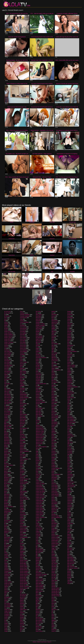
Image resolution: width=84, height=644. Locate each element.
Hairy (37, 313)
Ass (5, 405)
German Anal (23, 562)
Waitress (69, 534)
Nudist (53, 339)
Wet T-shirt (70, 550)
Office (53, 350)
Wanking (69, 536)
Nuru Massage (55, 344)
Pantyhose (54, 390)
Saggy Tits (54, 548)
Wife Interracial (71, 564)
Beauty (6, 459)
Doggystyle (22, 385)
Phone (53, 411)
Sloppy (53, 625)
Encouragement (23, 428)
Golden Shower (23, 610)
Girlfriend (22, 599)
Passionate (54, 396)
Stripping (69, 371)
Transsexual (70, 474)
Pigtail (53, 421)
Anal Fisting (7, 362)
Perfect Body (54, 402)
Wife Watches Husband (72, 568)
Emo (21, 427)
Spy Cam (69, 347)
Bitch (5, 490)
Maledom (38, 559)
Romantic (54, 527)
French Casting (23, 530)
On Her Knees (55, 361)
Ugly (68, 494)
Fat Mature (22, 471)
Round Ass (54, 531)
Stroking (69, 373)
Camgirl (6, 556)
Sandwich (54, 550)
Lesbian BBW (39, 485)
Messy (37, 594)
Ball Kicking (7, 441)
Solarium (69, 327)
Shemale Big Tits (55, 593)
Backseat (6, 436)
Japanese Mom (39, 439)
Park (53, 391)
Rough (53, 528)
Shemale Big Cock (56, 591)
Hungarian (38, 381)
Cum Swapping (23, 351)
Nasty (53, 319)
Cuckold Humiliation (24, 322)
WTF (68, 533)
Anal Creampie (7, 355)
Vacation (69, 513)
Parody (53, 393)
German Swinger (24, 584)
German (22, 559)
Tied (68, 439)
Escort (21, 431)
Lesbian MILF (39, 499)
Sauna (53, 553)
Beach (6, 458)
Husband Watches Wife (41, 384)
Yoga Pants (70, 582)
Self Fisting (54, 567)
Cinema (6, 588)
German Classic (23, 568)
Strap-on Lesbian (71, 367)
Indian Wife (38, 390)
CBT (5, 550)
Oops (53, 362)
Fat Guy (22, 470)
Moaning (38, 613)
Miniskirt (38, 605)
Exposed (22, 447)
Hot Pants (38, 368)
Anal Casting (7, 351)
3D (5, 315)
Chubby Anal (7, 584)
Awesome (6, 421)
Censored (6, 570)
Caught (6, 567)
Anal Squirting (7, 371)
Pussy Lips (54, 490)
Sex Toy (53, 579)
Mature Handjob (39, 587)
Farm (21, 465)
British (6, 528)
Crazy (21, 312)
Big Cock (6, 476)
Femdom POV (23, 484)
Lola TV (4, 10)
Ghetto (21, 590)
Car (5, 559)
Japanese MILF (39, 434)
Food (21, 511)
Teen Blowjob (70, 418)
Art (5, 387)
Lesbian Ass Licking (40, 484)
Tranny (69, 473)
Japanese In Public (40, 431)
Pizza (53, 428)
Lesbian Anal (39, 482)
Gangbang (22, 551)
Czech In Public (23, 362)
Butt (5, 544)
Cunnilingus (23, 355)
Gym (21, 627)
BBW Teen (6, 427)
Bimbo (6, 487)
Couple (6, 630)
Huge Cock (38, 376)
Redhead (53, 507)
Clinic (5, 594)
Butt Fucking (7, 545)
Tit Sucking (70, 453)
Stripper (69, 370)
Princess (53, 461)
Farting (21, 467)
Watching (69, 537)
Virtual (69, 527)
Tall (68, 404)
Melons (37, 593)
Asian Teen (7, 404)
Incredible (38, 387)
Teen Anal (69, 416)
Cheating (6, 573)
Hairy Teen (38, 319)
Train (68, 470)
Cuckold (22, 321)
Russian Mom (54, 542)
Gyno (21, 630)
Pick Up (53, 414)
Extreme (22, 448)
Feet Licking (23, 476)
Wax (68, 540)
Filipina (22, 488)
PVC (53, 384)
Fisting (21, 502)
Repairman (54, 510)
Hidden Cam (38, 339)
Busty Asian (7, 539)
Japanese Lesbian (40, 433)
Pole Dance (54, 442)
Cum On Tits (23, 348)
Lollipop (37, 531)
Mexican (38, 597)
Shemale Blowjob (55, 594)
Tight (68, 441)
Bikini (5, 485)
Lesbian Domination (40, 490)
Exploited (22, 445)
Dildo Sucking (23, 373)
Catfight (6, 565)
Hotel (37, 370)
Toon (68, 462)
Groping (22, 623)
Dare (21, 367)
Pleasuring (54, 433)
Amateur (6, 330)
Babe (5, 431)
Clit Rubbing (7, 597)
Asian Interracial (8, 398)
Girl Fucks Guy (23, 594)
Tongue (69, 461)
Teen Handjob (70, 421)
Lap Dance (38, 470)
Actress (6, 322)
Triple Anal (70, 484)
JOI (37, 419)
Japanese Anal (39, 427)
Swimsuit (69, 395)
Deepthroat (22, 368)
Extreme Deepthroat (24, 451)
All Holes (6, 328)
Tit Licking (69, 451)
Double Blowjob (23, 395)
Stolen (69, 358)
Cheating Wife (7, 574)
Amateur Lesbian (8, 338)
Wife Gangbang (71, 559)
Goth (21, 614)
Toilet (68, 459)
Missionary (38, 610)
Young (69, 584)
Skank (53, 616)
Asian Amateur (7, 390)
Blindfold (6, 501)
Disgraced (22, 381)
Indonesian (38, 391)
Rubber (53, 533)
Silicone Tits (54, 610)
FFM (21, 453)
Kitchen (37, 459)
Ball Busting (7, 439)
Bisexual (6, 488)
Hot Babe (38, 365)
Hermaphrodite (39, 338)
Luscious (38, 544)
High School (38, 342)
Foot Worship (23, 514)
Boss (5, 519)
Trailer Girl (70, 468)
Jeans (37, 445)
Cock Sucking (7, 607)
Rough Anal (54, 530)
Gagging (22, 548)
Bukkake (6, 533)
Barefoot (6, 451)
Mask (37, 565)
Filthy (21, 490)
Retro (53, 513)
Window (69, 571)
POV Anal (54, 381)
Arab (5, 382)
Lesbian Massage (40, 501)
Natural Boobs (55, 321)
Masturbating (39, 573)
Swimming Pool (71, 393)
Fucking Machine (24, 537)
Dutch (21, 410)
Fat (21, 468)
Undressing (70, 502)
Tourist (69, 465)
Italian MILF (38, 411)
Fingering (22, 493)
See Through (54, 564)
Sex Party (54, 576)
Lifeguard (38, 521)
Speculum (69, 339)
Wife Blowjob (70, 557)
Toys (68, 467)
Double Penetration (24, 398)
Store (68, 359)
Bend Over (7, 468)
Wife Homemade (71, 562)
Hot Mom (38, 367)
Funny (21, 540)
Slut (52, 628)
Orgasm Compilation (56, 370)
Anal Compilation (8, 353)
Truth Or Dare (70, 487)
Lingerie (37, 524)
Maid (37, 556)
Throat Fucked (70, 436)
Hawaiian (38, 332)
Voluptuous (70, 530)
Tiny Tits (69, 448)
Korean (37, 462)
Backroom (6, 434)
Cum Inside (22, 341)
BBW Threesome (8, 428)
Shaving (53, 585)
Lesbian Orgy (39, 507)
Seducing (54, 562)
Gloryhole (22, 603)
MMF (37, 554)
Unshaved (69, 507)
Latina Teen (38, 474)
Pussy (53, 482)
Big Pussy (6, 481)
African (6, 327)
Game (21, 550)
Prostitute (54, 470)
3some (6, 318)
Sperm (69, 341)
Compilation (7, 616)
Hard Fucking (39, 328)
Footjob (22, 516)
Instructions (38, 396)
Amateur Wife (7, 344)
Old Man (53, 356)
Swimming (69, 391)
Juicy (37, 453)
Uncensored (70, 497)
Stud (68, 375)
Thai (68, 430)
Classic (6, 590)
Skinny (53, 617)
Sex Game (54, 574)
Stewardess (70, 355)
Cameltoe (6, 554)
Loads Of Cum (39, 528)
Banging (6, 447)
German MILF (23, 577)
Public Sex (54, 476)
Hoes (37, 347)
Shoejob (53, 599)
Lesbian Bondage (40, 488)
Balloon (6, 445)
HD (21, 631)
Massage (38, 567)
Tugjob (69, 488)
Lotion (37, 537)
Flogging (22, 508)
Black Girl (6, 497)
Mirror (37, 607)
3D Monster (7, 316)
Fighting (22, 487)
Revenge (53, 514)
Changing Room (8, 571)
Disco (21, 379)
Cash (5, 562)
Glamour (22, 600)
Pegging (53, 399)
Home (37, 353)
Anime (6, 378)
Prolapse (53, 465)
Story (68, 361)
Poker (53, 441)
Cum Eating (23, 332)
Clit (5, 596)
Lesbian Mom (39, 504)
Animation (6, 376)
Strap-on (69, 364)
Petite (53, 408)
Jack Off (38, 421)
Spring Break (70, 345)
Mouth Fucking (39, 631)
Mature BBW (39, 584)
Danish (21, 365)
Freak (21, 522)
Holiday (37, 350)
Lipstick (37, 525)
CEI (5, 551)
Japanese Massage (40, 436)
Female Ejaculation (24, 479)
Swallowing (70, 385)
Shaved (53, 584)
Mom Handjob (39, 620)
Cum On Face (23, 345)
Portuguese (54, 453)
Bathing (6, 454)
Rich (52, 519)
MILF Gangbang (39, 550)
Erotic (21, 430)
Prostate (53, 467)
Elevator (22, 425)
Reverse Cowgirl (55, 516)
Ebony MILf (22, 421)
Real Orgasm (54, 504)
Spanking (69, 338)
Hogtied (37, 348)
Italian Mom (38, 414)
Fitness (22, 504)
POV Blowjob (54, 382)
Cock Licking (7, 603)
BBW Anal (6, 424)
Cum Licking (23, 342)
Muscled (53, 316)
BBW (5, 422)
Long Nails (38, 536)
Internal (37, 398)
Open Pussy (54, 364)
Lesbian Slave (39, 511)
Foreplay (22, 517)
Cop (5, 620)
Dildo (21, 370)
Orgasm (53, 368)
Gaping (22, 553)
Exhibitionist (23, 441)
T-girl (68, 401)
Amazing (6, 345)
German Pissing (23, 582)
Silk (52, 611)
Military (37, 602)
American (6, 347)
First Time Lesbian (24, 499)
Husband (38, 382)
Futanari (22, 544)
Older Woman (55, 359)
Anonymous (7, 379)
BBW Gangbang (8, 425)
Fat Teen (22, 473)
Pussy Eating (54, 485)
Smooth (69, 313)
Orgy (53, 371)
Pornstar (53, 451)
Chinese (6, 577)
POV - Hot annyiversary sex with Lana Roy (17, 13)
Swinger (69, 396)
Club (5, 602)
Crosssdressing (23, 318)
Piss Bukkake (54, 422)
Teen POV (69, 424)
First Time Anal (23, 497)
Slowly (53, 627)
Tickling (69, 438)
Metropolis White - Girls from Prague (42, 177)
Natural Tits (54, 324)
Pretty (53, 459)
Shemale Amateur (55, 588)
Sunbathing (70, 382)
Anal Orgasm (7, 367)
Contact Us (49, 642)
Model (37, 614)
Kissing (37, 458)
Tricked (69, 481)
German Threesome (24, 587)
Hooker (37, 359)
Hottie (37, 371)
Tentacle (69, 428)
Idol (37, 385)
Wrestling (69, 577)
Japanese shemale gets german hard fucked (67, 84)
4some (6, 319)
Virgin (68, 525)
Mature (37, 577)
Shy (52, 608)
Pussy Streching (55, 494)
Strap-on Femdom (71, 365)
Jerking (37, 448)
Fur (21, 542)
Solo (68, 328)
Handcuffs (38, 321)
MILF (37, 547)
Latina (37, 473)
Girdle (21, 591)
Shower (53, 607)
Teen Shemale (70, 425)
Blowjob (6, 505)
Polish (53, 445)
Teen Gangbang (71, 419)
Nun (52, 341)
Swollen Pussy (70, 398)
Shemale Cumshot (56, 596)
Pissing (53, 427)
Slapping (53, 620)
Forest (21, 519)
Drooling (22, 405)
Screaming (54, 559)
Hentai (37, 335)
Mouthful (53, 312)
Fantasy (22, 464)
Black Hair (6, 499)
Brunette (6, 530)
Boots (5, 516)
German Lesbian (24, 576)
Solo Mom (69, 332)
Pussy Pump (54, 491)
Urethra (69, 510)
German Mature (23, 579)
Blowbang (6, 504)
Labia (37, 464)
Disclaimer (35, 642)
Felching (22, 477)
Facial (21, 458)
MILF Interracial (39, 551)
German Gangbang (24, 571)
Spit (68, 342)
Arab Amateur (7, 384)
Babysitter (6, 433)
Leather (37, 477)
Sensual (53, 571)
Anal (5, 348)
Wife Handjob (70, 560)
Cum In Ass (22, 336)
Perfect (53, 401)
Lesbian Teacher (39, 514)
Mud (52, 313)
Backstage (6, 438)
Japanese (38, 425)
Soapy (69, 319)
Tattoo (69, 408)
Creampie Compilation (25, 315)
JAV (37, 418)
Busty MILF (7, 540)
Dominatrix (22, 390)
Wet (68, 547)
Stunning (69, 378)
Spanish (69, 336)
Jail (36, 424)
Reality (53, 505)
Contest (6, 619)
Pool (52, 448)
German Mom (23, 580)
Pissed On (54, 425)
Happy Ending (39, 327)
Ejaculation (22, 424)
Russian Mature (55, 540)
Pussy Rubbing (55, 493)
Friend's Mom (23, 534)
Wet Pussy (70, 548)
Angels (6, 375)
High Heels (38, 341)
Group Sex (22, 625)
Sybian (69, 399)
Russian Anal (54, 537)
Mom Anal (38, 617)
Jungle (37, 454)
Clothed (6, 600)
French (21, 525)
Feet (21, 474)
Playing (53, 431)
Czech (21, 361)
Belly (5, 467)
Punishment (54, 479)
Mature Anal (38, 582)
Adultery (6, 325)
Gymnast (22, 628)
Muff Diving (54, 315)
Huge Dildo (38, 378)
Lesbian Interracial (40, 497)
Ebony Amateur (23, 414)
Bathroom (6, 456)
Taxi (68, 410)
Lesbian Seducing (40, 510)
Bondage (6, 513)
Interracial (38, 399)
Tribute (69, 479)
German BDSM (23, 565)
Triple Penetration (71, 485)
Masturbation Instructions (41, 574)
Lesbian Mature (39, 502)
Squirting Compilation (72, 351)
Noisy (53, 335)
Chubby (6, 580)
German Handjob (24, 573)
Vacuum (69, 514)
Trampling (69, 471)
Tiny (68, 445)
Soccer (69, 321)
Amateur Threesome (9, 342)
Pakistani (53, 385)
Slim (52, 623)
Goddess (22, 607)
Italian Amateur (39, 408)
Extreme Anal (23, 450)
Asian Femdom (8, 396)
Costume (6, 625)
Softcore (69, 325)
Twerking (69, 491)
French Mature (23, 531)
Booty (5, 517)
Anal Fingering (7, 361)
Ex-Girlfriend (23, 438)
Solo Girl (69, 330)
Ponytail (53, 447)
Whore (69, 553)
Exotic (21, 442)
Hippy (37, 344)
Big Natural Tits (8, 477)
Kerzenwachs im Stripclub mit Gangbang (67, 154)
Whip (68, 551)
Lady (37, 468)
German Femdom (24, 570)
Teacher (69, 411)
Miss (37, 608)
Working (69, 573)
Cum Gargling (23, 333)
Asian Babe (7, 393)
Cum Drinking (23, 330)
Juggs (37, 451)
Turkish (69, 490)
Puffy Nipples (54, 477)
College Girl (7, 610)
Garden (22, 554)
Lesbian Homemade (40, 496)
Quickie (53, 499)
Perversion (54, 405)
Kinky (37, 456)
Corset (6, 622)
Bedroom (6, 464)
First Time (22, 496)
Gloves (21, 605)
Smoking (69, 312)
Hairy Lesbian (39, 315)
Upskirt (69, 508)
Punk (53, 481)
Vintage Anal (70, 524)
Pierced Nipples (55, 416)
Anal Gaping (7, 364)
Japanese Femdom (40, 430)
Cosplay (6, 623)
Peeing (53, 398)
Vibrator (69, 521)
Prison (53, 462)
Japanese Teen (39, 442)
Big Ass (6, 471)
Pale (52, 387)
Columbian (7, 613)
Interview (38, 404)
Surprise (69, 384)
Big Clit (6, 474)
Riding (53, 521)
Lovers (37, 539)
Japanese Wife (39, 444)
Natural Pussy (55, 322)
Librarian (38, 519)
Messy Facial (39, 596)
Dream (21, 401)
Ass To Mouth (7, 411)
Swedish (69, 388)
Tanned (69, 405)
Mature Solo (38, 590)
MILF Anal (38, 548)
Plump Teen (54, 439)
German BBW (23, 564)
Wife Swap (70, 565)
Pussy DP (54, 484)
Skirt (52, 619)
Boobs (6, 514)
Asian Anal (7, 391)
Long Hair (38, 533)
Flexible (22, 507)
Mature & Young (39, 579)
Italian (37, 407)
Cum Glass (22, 335)
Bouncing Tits (7, 521)
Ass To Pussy (7, 413)
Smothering (70, 315)
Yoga (68, 580)
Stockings (69, 356)
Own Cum (54, 376)
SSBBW (53, 547)
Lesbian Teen (39, 516)
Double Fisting (23, 396)
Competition (7, 614)
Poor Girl (53, 450)
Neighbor (53, 328)
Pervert (53, 407)
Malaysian (38, 557)
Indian (37, 388)
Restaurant (54, 511)
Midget (37, 599)
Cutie (21, 359)
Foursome (22, 521)
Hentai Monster (39, 336)
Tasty (68, 407)
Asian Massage (8, 402)
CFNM (6, 553)
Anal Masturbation (8, 365)
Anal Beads (7, 350)
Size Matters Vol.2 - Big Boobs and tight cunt (17, 154)
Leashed (38, 476)
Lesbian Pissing (39, 508)
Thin (68, 431)
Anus (5, 381)
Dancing (22, 364)
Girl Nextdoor (23, 596)
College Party (7, 611)
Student (69, 376)
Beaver (6, 461)
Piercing (53, 419)
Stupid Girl (70, 379)
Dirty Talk (22, 376)
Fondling (22, 510)
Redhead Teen (55, 508)
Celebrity (6, 568)
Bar (5, 448)
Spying (69, 348)
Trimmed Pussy (71, 482)
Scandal (53, 554)
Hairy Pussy (38, 318)
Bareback (6, 450)
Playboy (53, 430)
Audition (6, 418)
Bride (5, 527)
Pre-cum (53, 456)
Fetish (21, 485)
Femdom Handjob (24, 482)
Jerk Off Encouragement (41, 447)
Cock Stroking (7, 605)
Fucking (22, 536)
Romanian (54, 525)
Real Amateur (54, 502)
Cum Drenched (23, 328)
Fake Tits (22, 461)
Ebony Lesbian (23, 419)
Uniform (69, 504)
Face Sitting (23, 456)
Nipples (53, 333)
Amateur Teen (7, 341)
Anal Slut (6, 370)
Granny (22, 619)
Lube (37, 540)
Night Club (54, 332)
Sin (52, 613)
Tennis (69, 427)
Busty (5, 536)
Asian (5, 388)
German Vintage (24, 588)
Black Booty (7, 494)
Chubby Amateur (8, 582)
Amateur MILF (7, 339)
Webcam (69, 542)
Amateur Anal (7, 332)
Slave (53, 622)
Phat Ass (53, 410)
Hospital (37, 364)
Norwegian (54, 336)
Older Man (54, 358)
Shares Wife (54, 580)
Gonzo (21, 611)
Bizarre (6, 491)
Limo (37, 522)
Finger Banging (23, 491)
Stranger (69, 362)
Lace (37, 465)
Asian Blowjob (7, 395)
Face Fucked (23, 454)
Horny (37, 362)
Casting (6, 564)
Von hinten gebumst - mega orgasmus (42, 154)
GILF (21, 545)
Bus (5, 534)
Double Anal (23, 393)
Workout (69, 574)
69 (5, 321)
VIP (68, 511)
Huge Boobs (38, 375)
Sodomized (70, 324)
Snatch (69, 316)
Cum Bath (22, 325)
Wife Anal (69, 556)
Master (37, 571)
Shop (53, 600)
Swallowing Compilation (72, 387)
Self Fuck (54, 568)
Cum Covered (23, 327)
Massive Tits (38, 570)
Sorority (69, 333)
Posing (53, 454)
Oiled (53, 351)
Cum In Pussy (23, 339)
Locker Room (39, 530)
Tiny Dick (69, 447)
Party (53, 395)
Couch (6, 627)
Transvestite (70, 476)
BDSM (6, 430)
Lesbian (37, 481)
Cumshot (22, 353)
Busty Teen (7, 542)
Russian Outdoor (55, 544)
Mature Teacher (39, 591)
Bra (5, 524)
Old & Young (54, 353)
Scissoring (54, 557)
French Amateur (23, 527)
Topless (69, 464)
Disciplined (22, 378)
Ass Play (6, 410)
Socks (69, 322)
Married (37, 564)
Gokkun (22, 608)
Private (53, 464)
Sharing (53, 582)
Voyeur (69, 531)
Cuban (21, 319)
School (53, 556)
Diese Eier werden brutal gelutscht (17, 37)
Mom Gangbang (39, 619)
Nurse (53, 342)
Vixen (68, 528)
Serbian (53, 573)
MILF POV (38, 553)
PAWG (53, 378)
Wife (68, 554)
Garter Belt (22, 556)
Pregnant (53, 458)
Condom (6, 617)
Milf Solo (38, 600)
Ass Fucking (7, 407)
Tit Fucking (70, 450)
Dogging (22, 384)
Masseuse (38, 568)
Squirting (69, 350)
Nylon (53, 345)
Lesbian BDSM (39, 487)
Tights (69, 444)
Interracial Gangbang (40, 402)
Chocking (6, 579)
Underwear (70, 501)
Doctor (21, 382)
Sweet (69, 390)
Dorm (21, 391)
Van (68, 517)
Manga (37, 562)
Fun (21, 539)
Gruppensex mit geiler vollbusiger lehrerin (67, 13)
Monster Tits (38, 628)
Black (5, 493)
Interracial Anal (39, 401)
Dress (21, 402)
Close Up (6, 599)
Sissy (53, 614)
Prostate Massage (55, 468)
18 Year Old (7, 313)
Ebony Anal (22, 416)
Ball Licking (7, 442)
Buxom (6, 548)
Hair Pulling (38, 312)
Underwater (70, 499)
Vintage (69, 522)
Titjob (68, 454)
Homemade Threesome (41, 358)
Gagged (22, 547)
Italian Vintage (39, 416)
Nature (53, 325)
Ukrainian (69, 496)
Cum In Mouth (23, 338)
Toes (68, 458)
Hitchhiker (38, 345)
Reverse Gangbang (56, 517)
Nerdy (53, 330)
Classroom (7, 591)
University (69, 505)
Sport (68, 344)
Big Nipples (7, 479)
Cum (21, 324)
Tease (69, 413)
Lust (37, 545)
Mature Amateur (39, 580)
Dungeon (22, 408)
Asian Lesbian (7, 399)
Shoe (53, 597)
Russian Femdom (55, 539)
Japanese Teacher (40, 441)
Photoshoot (54, 413)
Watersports (70, 539)
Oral (52, 365)
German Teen (23, 585)
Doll (21, 387)
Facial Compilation (24, 459)
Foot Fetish (22, 513)
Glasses (22, 602)
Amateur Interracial (8, 336)
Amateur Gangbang (8, 335)
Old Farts (53, 355)
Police (53, 444)
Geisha (22, 557)
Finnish (22, 494)
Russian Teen (54, 545)
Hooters (37, 361)
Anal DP (6, 358)
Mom (37, 616)
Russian (53, 534)
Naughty (53, 327)
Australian (6, 419)
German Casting (24, 567)
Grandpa (22, 617)
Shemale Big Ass (55, 590)
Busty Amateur (7, 537)
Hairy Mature (39, 316)
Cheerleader (7, 576)
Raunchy (53, 501)
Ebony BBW (23, 418)
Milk (37, 603)
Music (53, 318)
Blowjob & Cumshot (8, 507)
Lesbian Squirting (40, 513)
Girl (21, 593)
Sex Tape (54, 577)
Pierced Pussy (55, 418)
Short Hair (54, 602)
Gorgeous (22, 613)
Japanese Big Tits (40, 428)
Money (37, 625)
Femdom (22, 481)
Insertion (38, 395)
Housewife (38, 373)
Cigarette (6, 587)
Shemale (53, 587)
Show (53, 605)
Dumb (21, 407)
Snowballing (70, 318)
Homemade (38, 356)
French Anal (23, 528)
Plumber (53, 436)
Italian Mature (39, 413)
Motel (37, 630)
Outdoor (53, 375)
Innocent (38, 393)
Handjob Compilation (40, 325)
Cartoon (6, 560)
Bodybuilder (7, 510)
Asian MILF (7, 401)
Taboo (69, 402)
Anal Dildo (6, 359)
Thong (69, 433)
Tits (68, 456)
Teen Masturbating (71, 422)
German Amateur (24, 560)
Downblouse (23, 399)
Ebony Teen (23, 422)
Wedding (69, 544)
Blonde (6, 502)
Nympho (53, 347)
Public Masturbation (56, 474)
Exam (21, 439)
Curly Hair (22, 358)
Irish (37, 405)
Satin (53, 551)
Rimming (53, 522)
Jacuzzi (37, 422)
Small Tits (54, 631)
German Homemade (24, 574)
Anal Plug (6, 368)
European (22, 434)
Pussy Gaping (55, 487)
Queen (53, 497)
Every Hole (22, 436)
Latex (37, 471)
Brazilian (6, 525)
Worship (69, 576)
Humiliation (38, 379)
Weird (69, 545)
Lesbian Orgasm (39, 505)
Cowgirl (6, 631)
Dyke (21, 411)
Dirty (21, 375)
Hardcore (38, 330)
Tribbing (69, 477)
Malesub (38, 560)
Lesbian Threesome (40, 517)
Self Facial (54, 565)
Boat (5, 508)
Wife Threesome (71, 567)
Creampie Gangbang (24, 316)
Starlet (69, 353)
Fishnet (22, 501)
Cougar (6, 628)
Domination (22, 388)
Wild (68, 570)
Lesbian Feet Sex (40, 493)
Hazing (37, 333)
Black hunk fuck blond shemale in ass (17, 107)
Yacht (68, 579)
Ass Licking (7, 408)
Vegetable (69, 519)
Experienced (23, 444)
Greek (21, 620)
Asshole (6, 416)
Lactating (38, 467)
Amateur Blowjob (8, 333)
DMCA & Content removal (42, 642)
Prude (53, 471)
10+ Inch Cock (7, 312)
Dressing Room (23, 404)
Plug (52, 434)
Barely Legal (7, 453)
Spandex (69, 335)
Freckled (22, 524)
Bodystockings (7, 511)
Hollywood (38, 351)
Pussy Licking (54, 488)
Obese (53, 348)
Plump (53, 438)
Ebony (21, 413)
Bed (5, 462)
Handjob (38, 322)
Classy (6, 593)
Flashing (22, 505)
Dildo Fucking (23, 371)
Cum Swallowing (24, 350)
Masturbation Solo (40, 576)
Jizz (37, 450)
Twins (69, 493)
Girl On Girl (22, 597)
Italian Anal (38, 410)
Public (53, 473)
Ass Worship (7, 414)
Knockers (38, 461)
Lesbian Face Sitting (40, 491)
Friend (21, 533)
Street (69, 368)
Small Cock (54, 630)
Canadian (6, 557)
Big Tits (6, 482)
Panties (53, 388)
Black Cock (7, 496)
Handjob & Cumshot (40, 324)
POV (53, 379)
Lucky (37, 542)
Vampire (69, 516)
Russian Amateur (55, 536)
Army (5, 385)
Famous (22, 462)
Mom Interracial (39, 622)
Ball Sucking (7, 444)
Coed (5, 608)
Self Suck (54, 570)
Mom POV (38, 623)
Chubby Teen (7, 585)
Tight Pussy (70, 442)
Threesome (70, 434)
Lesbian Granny (39, 494)
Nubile (53, 338)
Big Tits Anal (7, 484)
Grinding (22, 622)
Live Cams (38, 527)
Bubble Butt (7, 531)
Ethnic (21, 433)
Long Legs (38, 534)
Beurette (6, 470)
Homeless (38, 355)
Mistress (38, 611)
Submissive (70, 381)
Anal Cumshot (7, 356)
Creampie (22, 313)
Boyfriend (6, 522)
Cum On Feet (23, 347)
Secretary (54, 560)
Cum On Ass (23, 344)
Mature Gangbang (40, 585)
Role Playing (54, 524)
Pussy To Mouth (55, 496)
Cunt (21, 356)
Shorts (53, 603)
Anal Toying (7, 373)
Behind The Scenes (8, 465)
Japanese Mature (40, 438)
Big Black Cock (8, 473)
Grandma (22, 616)
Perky (53, 404)
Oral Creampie (55, 367)
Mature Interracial (40, 588)
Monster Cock (39, 627)
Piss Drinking (54, 424)
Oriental (53, 373)
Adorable (6, 324)
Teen (68, 414)
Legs (37, 479)
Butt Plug (6, 547)
